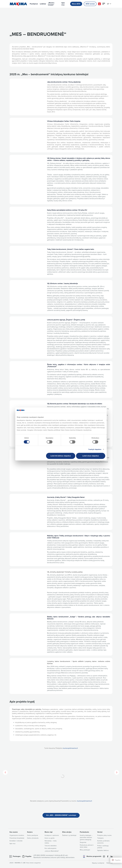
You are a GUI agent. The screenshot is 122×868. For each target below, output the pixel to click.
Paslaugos (17, 856)
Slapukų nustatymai (98, 863)
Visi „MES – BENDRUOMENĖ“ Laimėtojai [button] (61, 815)
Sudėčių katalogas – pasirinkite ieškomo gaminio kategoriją (86, 837)
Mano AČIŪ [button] (76, 4)
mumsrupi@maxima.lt (70, 748)
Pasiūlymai (34, 4)
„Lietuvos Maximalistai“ (52, 851)
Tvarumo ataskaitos (51, 846)
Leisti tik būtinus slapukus (61, 456)
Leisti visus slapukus (91, 456)
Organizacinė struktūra (17, 835)
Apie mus (63, 4)
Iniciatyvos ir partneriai (52, 835)
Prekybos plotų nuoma (104, 835)
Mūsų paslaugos (85, 850)
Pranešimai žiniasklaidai (17, 838)
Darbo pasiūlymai (33, 835)
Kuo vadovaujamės (51, 848)
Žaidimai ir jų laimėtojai (69, 835)
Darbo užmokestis (33, 838)
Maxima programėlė (94, 856)
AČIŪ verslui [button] (90, 4)
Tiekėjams (100, 838)
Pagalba (118, 860)
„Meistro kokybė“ (51, 4)
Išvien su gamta (50, 838)
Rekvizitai (109, 863)
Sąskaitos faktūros (103, 850)
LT (109, 4)
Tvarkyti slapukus (95, 449)
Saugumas (83, 842)
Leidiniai (43, 4)
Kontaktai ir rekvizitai (16, 841)
